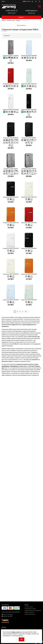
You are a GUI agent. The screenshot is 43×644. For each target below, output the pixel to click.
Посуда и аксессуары (30, 614)
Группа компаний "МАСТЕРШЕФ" (11, 612)
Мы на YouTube (7, 616)
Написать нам (31, 13)
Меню (3, 1)
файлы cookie (16, 632)
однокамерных (5, 366)
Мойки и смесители (29, 612)
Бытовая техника (29, 607)
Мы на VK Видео (7, 615)
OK (21, 639)
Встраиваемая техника (30, 609)
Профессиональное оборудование (33, 611)
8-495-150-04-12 (12, 11)
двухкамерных (14, 366)
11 (26, 311)
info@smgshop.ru (31, 11)
